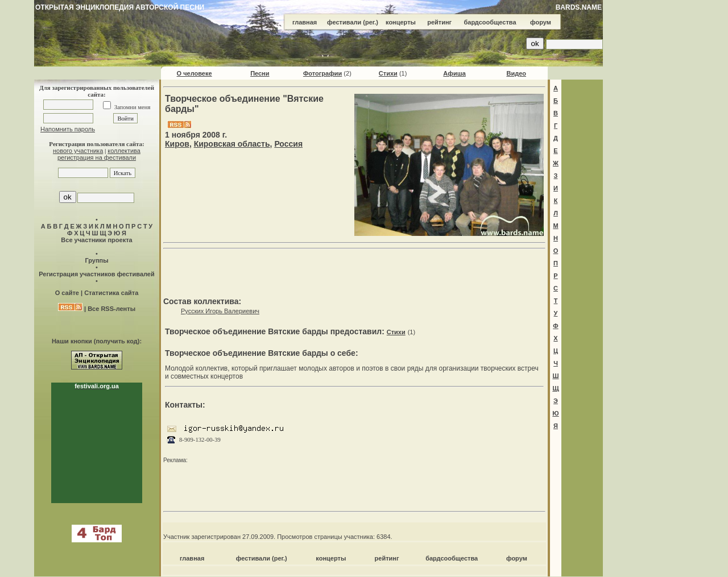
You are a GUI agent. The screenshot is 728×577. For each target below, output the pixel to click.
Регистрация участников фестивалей (96, 274)
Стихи (388, 73)
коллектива (124, 151)
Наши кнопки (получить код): (97, 341)
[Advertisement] (354, 271)
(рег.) (371, 22)
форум (541, 22)
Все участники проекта (96, 240)
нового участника (78, 151)
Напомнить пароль (68, 129)
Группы (96, 260)
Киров (177, 144)
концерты (401, 22)
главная (305, 22)
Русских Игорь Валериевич (220, 311)
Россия (288, 144)
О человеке (195, 73)
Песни (260, 73)
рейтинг (439, 22)
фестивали (344, 22)
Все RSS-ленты (111, 309)
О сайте (67, 293)
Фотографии (322, 73)
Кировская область (232, 144)
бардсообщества (490, 22)
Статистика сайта (111, 293)
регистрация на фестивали (97, 157)
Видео (516, 73)
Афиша (454, 73)
